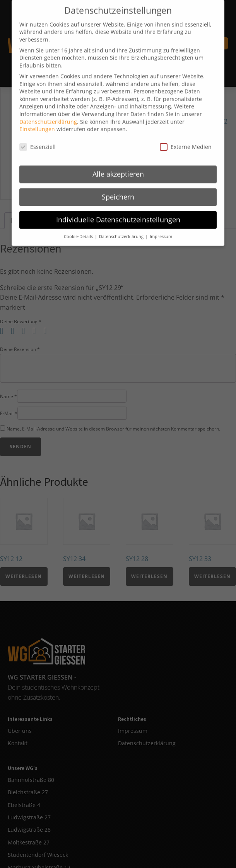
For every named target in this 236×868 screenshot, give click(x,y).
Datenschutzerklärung (48, 111)
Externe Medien (186, 136)
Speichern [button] (118, 186)
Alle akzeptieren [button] (118, 163)
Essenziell (38, 136)
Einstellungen (37, 118)
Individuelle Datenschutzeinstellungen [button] (118, 209)
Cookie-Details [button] (79, 225)
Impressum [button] (161, 225)
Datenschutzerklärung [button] (122, 225)
